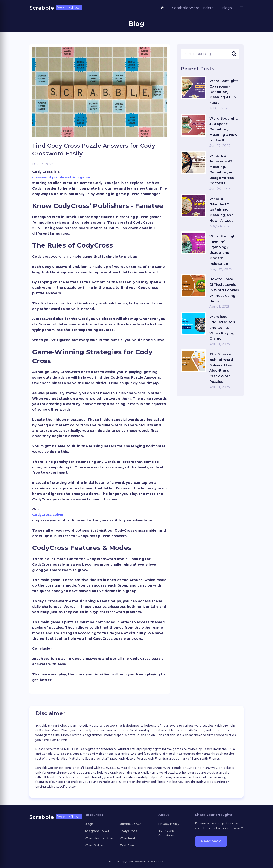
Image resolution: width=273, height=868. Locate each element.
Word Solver (94, 845)
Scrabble (56, 8)
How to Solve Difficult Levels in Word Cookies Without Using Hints (224, 290)
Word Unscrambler (99, 838)
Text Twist (128, 845)
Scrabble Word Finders (193, 8)
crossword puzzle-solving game (61, 177)
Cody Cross (128, 831)
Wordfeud (127, 838)
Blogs (227, 8)
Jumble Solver (131, 824)
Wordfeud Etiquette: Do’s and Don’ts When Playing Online (222, 328)
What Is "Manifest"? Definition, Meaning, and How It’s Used (222, 210)
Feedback (211, 841)
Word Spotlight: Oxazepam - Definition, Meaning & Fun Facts (224, 92)
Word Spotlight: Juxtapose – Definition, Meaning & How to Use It (224, 129)
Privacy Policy (169, 824)
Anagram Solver (97, 831)
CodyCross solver (48, 515)
